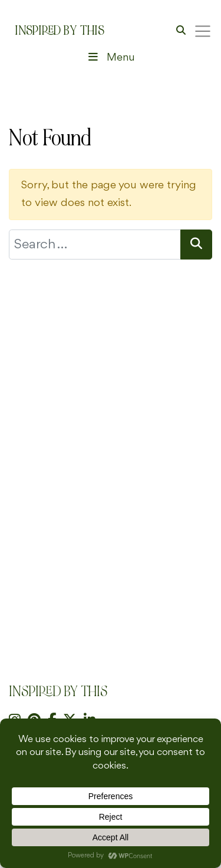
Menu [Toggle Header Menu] (110, 58)
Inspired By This (60, 31)
